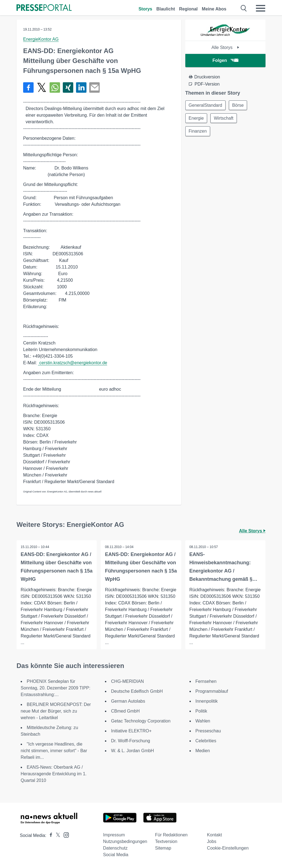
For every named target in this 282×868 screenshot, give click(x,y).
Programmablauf (212, 691)
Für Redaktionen (171, 835)
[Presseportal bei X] (56, 835)
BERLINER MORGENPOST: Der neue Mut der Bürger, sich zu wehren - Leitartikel (56, 711)
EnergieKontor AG (41, 39)
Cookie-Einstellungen (228, 848)
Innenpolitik (207, 701)
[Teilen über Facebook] (28, 87)
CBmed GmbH (125, 711)
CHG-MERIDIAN (127, 681)
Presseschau (208, 731)
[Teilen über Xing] (68, 87)
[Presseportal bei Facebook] (49, 835)
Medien (203, 751)
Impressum (114, 835)
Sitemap (163, 848)
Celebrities (206, 741)
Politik (201, 711)
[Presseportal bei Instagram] (65, 835)
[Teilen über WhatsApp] (55, 87)
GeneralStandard (206, 105)
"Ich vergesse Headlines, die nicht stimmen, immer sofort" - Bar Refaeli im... (54, 751)
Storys (145, 9)
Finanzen (198, 132)
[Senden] (94, 87)
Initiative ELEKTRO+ (131, 731)
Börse (238, 105)
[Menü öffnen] (261, 8)
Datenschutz (115, 848)
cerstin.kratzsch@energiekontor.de (73, 363)
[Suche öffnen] (244, 8)
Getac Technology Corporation (141, 721)
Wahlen (203, 721)
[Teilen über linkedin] (81, 87)
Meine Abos (214, 9)
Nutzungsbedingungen (125, 841)
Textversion (166, 841)
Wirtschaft (224, 118)
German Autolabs (128, 701)
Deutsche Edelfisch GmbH (137, 691)
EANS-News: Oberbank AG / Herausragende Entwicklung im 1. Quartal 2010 (54, 774)
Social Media (116, 855)
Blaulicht (166, 9)
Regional (188, 9)
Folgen (225, 60)
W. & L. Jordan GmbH (132, 751)
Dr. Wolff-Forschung (131, 741)
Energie (196, 118)
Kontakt (215, 835)
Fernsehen (206, 681)
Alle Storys (225, 47)
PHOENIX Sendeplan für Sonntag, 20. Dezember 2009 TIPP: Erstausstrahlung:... (55, 688)
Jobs (212, 841)
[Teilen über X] (42, 87)
